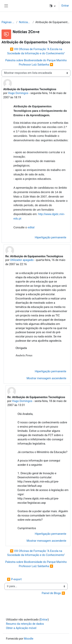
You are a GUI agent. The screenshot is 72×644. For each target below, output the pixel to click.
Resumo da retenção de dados (25, 624)
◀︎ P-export (14, 579)
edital (31, 227)
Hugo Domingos (18, 93)
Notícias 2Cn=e (25, 22)
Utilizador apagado (22, 260)
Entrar (65, 6)
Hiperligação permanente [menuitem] (50, 237)
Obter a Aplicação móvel (21, 628)
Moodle (29, 639)
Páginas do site (8, 22)
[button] (53, 6)
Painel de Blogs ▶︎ (53, 593)
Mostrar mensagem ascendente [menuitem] (46, 378)
